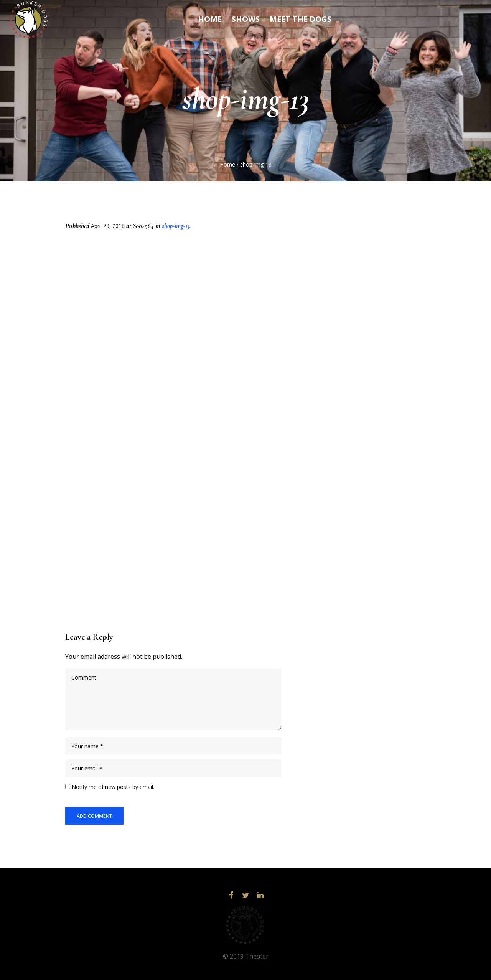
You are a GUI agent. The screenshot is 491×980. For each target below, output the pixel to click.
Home (227, 164)
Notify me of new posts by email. (113, 787)
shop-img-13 (176, 226)
